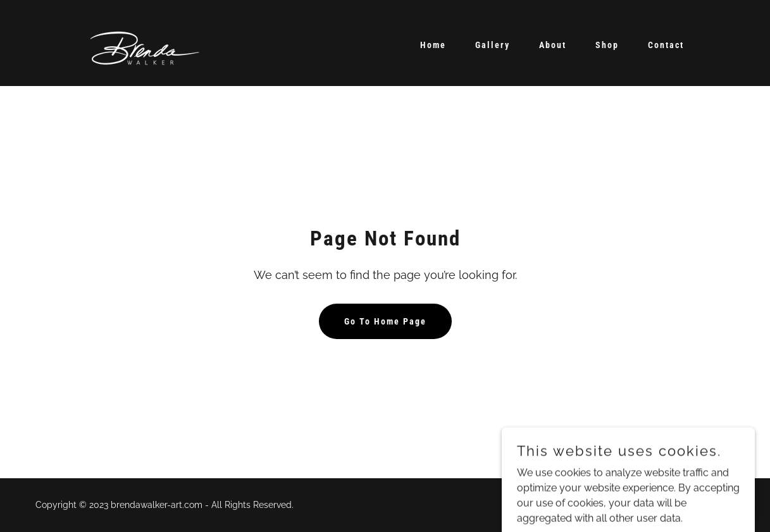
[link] (146, 42)
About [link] (553, 45)
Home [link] (433, 45)
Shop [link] (607, 45)
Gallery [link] (493, 45)
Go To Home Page (385, 321)
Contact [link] (666, 45)
